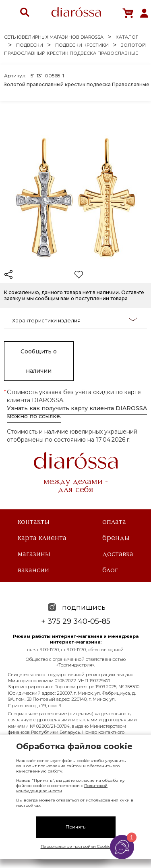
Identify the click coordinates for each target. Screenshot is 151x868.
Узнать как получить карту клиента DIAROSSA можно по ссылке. (77, 412)
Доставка (118, 554)
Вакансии (33, 570)
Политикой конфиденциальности (62, 788)
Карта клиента (42, 538)
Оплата (114, 521)
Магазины (34, 554)
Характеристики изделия (74, 320)
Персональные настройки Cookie (76, 846)
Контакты (34, 521)
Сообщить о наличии (39, 361)
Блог (110, 570)
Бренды (116, 538)
